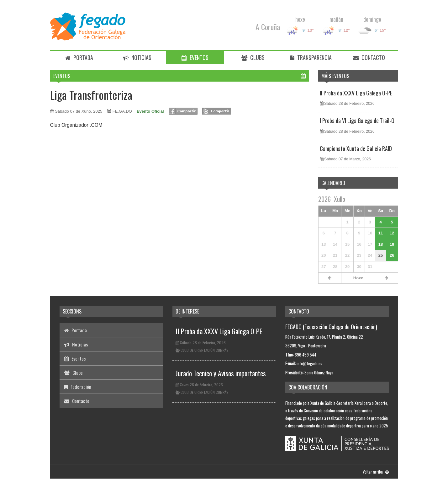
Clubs (253, 57)
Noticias (137, 57)
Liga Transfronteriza (91, 95)
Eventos (195, 57)
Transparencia (311, 57)
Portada (79, 57)
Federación (78, 387)
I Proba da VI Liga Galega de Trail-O (357, 121)
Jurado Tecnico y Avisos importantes (221, 373)
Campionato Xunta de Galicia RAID (356, 148)
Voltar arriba (376, 472)
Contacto (369, 57)
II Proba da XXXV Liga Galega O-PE (356, 93)
